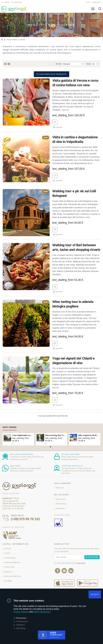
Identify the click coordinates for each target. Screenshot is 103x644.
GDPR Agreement (42, 612)
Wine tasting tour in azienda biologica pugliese (73, 304)
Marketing (21, 628)
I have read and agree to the (70, 563)
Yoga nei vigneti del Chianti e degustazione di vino (73, 361)
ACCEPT (95, 594)
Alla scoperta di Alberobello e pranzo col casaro (89, 435)
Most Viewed (10, 427)
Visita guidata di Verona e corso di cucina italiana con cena (75, 83)
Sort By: (59, 64)
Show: (89, 64)
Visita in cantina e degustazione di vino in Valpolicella (75, 140)
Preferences (22, 621)
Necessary (21, 618)
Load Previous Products (53, 74)
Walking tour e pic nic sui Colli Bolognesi (74, 194)
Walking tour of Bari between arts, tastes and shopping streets (76, 248)
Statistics (21, 625)
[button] (50, 447)
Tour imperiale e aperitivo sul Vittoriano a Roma (23, 435)
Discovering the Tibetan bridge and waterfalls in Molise (56, 435)
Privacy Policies (21, 612)
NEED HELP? (18, 516)
